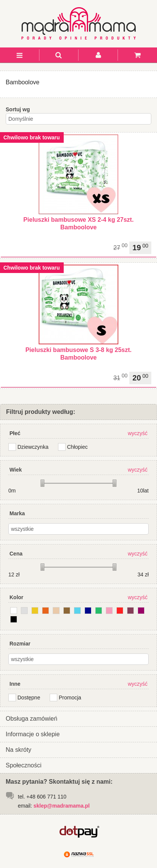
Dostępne (29, 698)
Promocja (70, 698)
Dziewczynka (33, 447)
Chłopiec (77, 447)
